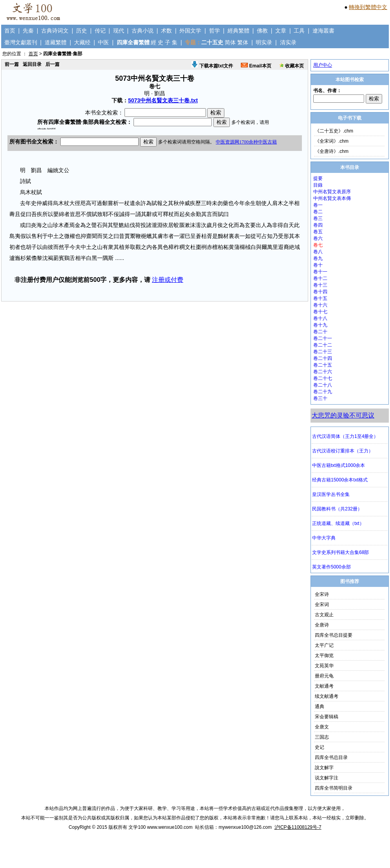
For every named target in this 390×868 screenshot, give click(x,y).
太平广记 (324, 645)
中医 (103, 42)
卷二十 (320, 332)
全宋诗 (322, 594)
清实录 (288, 42)
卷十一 (320, 272)
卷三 (318, 218)
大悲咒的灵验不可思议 (343, 415)
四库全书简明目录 (334, 788)
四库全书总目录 (331, 757)
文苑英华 (324, 666)
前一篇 (12, 64)
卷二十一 (323, 338)
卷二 (318, 212)
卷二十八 (323, 385)
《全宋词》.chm (332, 141)
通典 (320, 706)
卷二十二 (323, 345)
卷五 (318, 232)
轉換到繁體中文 (368, 7)
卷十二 (320, 278)
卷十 (318, 265)
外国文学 (190, 31)
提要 (318, 178)
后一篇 (52, 64)
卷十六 (320, 305)
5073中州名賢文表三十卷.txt (163, 100)
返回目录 (32, 64)
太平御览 (324, 656)
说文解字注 (327, 778)
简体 (230, 42)
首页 (10, 31)
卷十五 (320, 298)
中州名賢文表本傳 (332, 198)
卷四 (318, 225)
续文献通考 (327, 696)
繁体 (243, 42)
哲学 (215, 31)
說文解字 (324, 768)
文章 (281, 31)
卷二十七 (323, 378)
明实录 (264, 42)
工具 (299, 31)
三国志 (322, 737)
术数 (166, 31)
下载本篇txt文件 (212, 66)
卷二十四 (323, 358)
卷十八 (320, 318)
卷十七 (320, 312)
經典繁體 (238, 31)
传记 (100, 31)
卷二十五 (323, 365)
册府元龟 (324, 676)
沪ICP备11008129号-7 (298, 827)
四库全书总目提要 (334, 635)
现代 (119, 31)
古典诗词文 (55, 31)
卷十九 (320, 325)
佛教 (262, 31)
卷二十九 (323, 392)
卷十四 (320, 292)
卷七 (318, 245)
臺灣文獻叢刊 (21, 42)
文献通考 (324, 686)
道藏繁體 (56, 42)
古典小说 (143, 31)
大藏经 (82, 42)
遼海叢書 (323, 31)
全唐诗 (322, 625)
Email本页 (256, 66)
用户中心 (323, 65)
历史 (81, 31)
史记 (320, 747)
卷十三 (320, 285)
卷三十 (320, 398)
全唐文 (322, 727)
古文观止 (324, 615)
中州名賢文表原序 (332, 192)
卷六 (318, 238)
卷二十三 (323, 352)
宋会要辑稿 (327, 717)
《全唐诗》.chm (332, 151)
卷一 (318, 205)
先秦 (28, 31)
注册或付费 (168, 280)
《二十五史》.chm (334, 131)
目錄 (318, 185)
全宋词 (322, 605)
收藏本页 (292, 66)
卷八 (318, 252)
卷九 (318, 258)
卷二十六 (323, 372)
